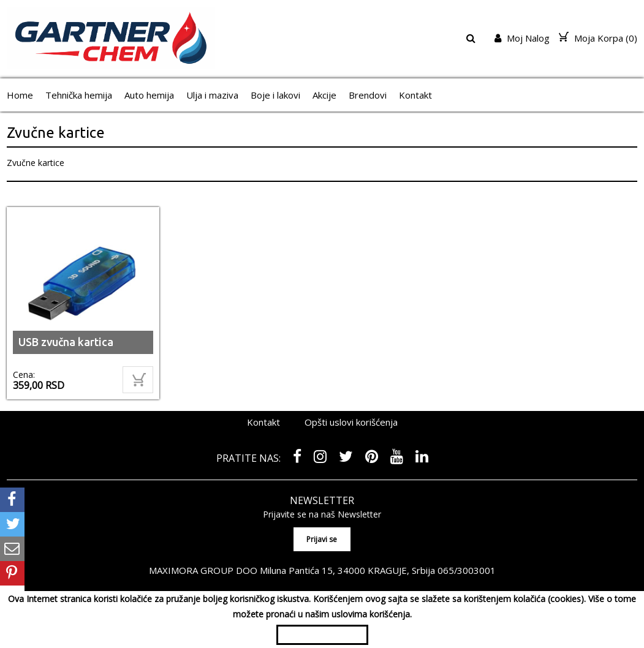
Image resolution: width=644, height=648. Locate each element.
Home (20, 95)
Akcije (324, 95)
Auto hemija (149, 95)
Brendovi (368, 95)
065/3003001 (466, 570)
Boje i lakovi (275, 95)
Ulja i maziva (212, 95)
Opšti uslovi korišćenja (351, 422)
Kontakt (415, 95)
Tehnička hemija (79, 95)
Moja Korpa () (598, 38)
